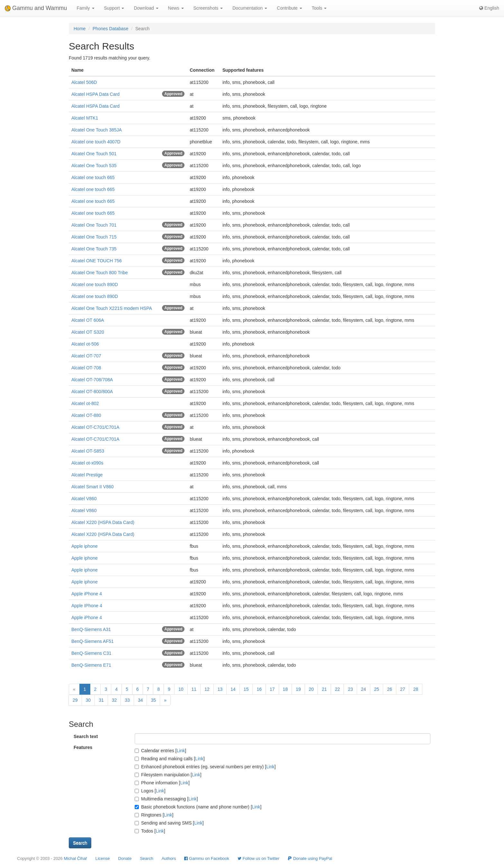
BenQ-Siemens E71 (91, 665)
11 (194, 689)
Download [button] (146, 8)
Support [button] (114, 8)
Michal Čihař (75, 858)
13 (220, 689)
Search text (86, 736)
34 (140, 700)
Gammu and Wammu (36, 8)
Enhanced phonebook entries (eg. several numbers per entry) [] (205, 767)
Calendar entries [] (160, 751)
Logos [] (150, 791)
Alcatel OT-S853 (88, 451)
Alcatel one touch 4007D (96, 142)
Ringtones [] (154, 815)
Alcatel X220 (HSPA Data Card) (103, 522)
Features (83, 747)
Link (181, 751)
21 (324, 689)
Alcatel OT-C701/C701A (95, 427)
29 (75, 700)
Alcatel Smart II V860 (93, 487)
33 (127, 700)
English (489, 8)
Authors (169, 858)
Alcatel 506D (84, 82)
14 (233, 689)
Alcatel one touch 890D (95, 284)
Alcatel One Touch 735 (94, 249)
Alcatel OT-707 (86, 356)
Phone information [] (162, 783)
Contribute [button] (289, 8)
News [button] (176, 8)
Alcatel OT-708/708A (92, 380)
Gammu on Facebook (207, 858)
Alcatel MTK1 (85, 118)
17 (272, 689)
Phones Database (110, 29)
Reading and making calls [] (170, 759)
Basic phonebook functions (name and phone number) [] (198, 807)
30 (88, 700)
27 (403, 689)
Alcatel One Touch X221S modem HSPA (112, 308)
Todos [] (150, 831)
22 (337, 689)
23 (350, 689)
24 (364, 689)
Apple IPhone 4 (87, 606)
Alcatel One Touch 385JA (97, 130)
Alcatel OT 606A (88, 320)
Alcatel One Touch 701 (94, 225)
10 (181, 689)
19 (298, 689)
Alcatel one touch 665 (93, 177)
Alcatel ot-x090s (87, 463)
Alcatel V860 (84, 499)
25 (377, 689)
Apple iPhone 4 (87, 594)
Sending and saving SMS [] (169, 823)
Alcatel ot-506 (85, 344)
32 (114, 700)
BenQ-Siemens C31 (91, 653)
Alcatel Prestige (87, 475)
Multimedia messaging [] (166, 799)
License (103, 858)
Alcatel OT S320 (88, 332)
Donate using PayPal (310, 858)
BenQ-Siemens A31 (91, 629)
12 (207, 689)
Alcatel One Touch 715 (94, 237)
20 (311, 689)
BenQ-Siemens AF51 (93, 641)
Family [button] (85, 8)
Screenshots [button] (208, 8)
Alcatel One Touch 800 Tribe (100, 273)
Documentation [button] (250, 8)
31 (101, 700)
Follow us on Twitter (258, 858)
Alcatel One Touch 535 (94, 166)
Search (146, 858)
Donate (125, 858)
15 (246, 689)
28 (416, 689)
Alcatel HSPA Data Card (95, 94)
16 (259, 689)
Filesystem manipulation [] (168, 775)
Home (80, 29)
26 (390, 689)
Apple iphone (85, 546)
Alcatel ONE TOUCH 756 (97, 261)
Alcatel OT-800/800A (92, 392)
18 (285, 689)
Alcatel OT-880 (86, 415)
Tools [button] (319, 8)
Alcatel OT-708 (86, 368)
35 (153, 700)
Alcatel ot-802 (85, 403)
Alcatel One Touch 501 (94, 154)
